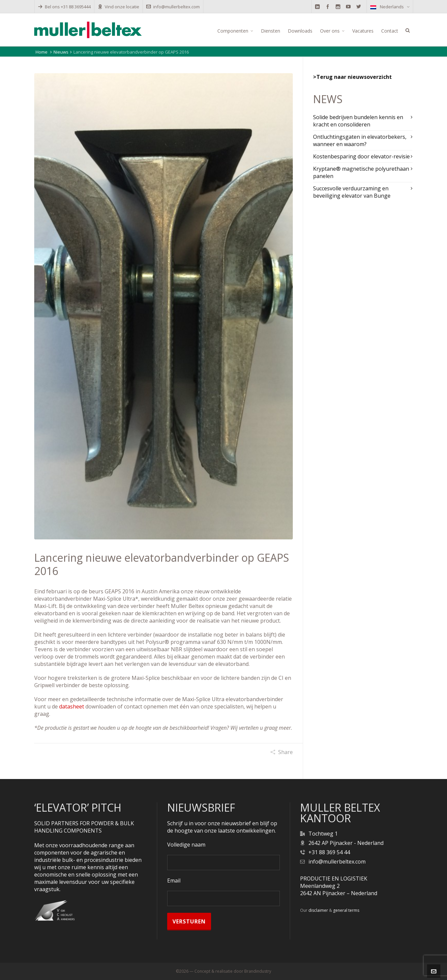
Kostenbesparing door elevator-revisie (361, 156)
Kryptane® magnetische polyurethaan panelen (361, 172)
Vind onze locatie (118, 7)
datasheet (72, 706)
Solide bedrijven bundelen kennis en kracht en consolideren (358, 121)
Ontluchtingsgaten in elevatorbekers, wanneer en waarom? (360, 140)
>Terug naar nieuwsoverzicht (352, 77)
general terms (346, 910)
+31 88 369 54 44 (329, 852)
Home (42, 52)
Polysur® (157, 642)
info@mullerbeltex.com (173, 7)
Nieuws (61, 52)
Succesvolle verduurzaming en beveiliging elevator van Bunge (352, 192)
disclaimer (318, 910)
